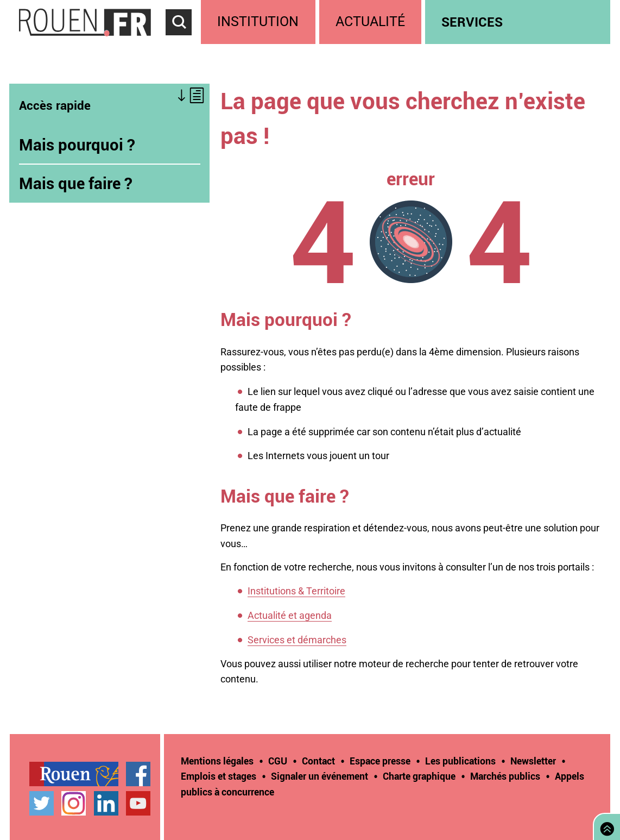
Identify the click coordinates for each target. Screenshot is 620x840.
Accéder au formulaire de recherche (184, 41)
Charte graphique (419, 776)
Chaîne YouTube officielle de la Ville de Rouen (138, 803)
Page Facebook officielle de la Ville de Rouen (138, 774)
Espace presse (380, 761)
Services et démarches (297, 640)
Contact (318, 761)
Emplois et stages (219, 776)
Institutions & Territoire (296, 591)
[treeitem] (260, 22)
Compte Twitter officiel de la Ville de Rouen (42, 803)
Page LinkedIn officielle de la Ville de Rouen (106, 803)
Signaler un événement (320, 776)
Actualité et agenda (290, 615)
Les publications (460, 761)
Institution (258, 21)
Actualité (370, 21)
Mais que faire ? (76, 183)
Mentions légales (217, 761)
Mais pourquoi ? (77, 145)
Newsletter (533, 761)
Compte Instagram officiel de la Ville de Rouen (74, 803)
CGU (278, 761)
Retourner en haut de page (605, 826)
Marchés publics (505, 776)
